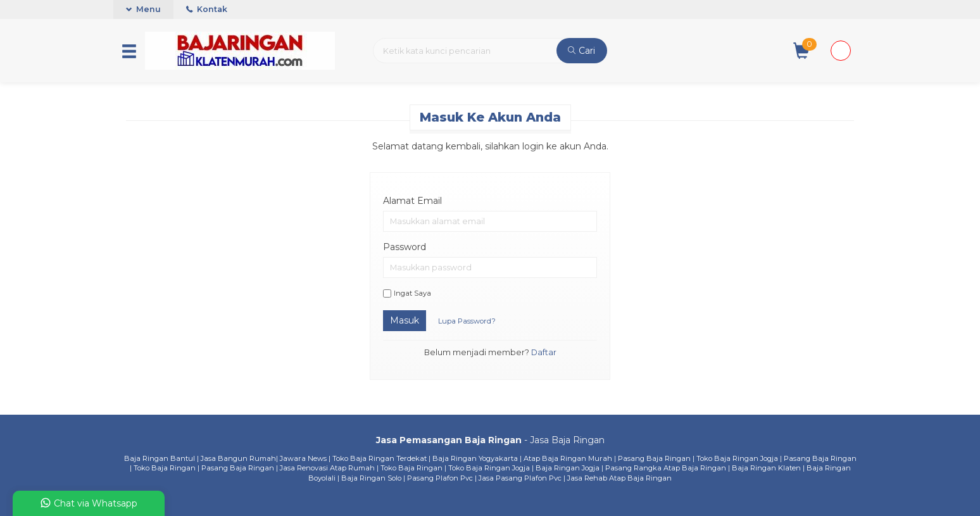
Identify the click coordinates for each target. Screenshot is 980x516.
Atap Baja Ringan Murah (568, 458)
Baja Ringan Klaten (766, 468)
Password (405, 247)
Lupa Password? (467, 321)
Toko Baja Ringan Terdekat (380, 458)
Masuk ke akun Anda (490, 117)
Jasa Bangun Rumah (238, 458)
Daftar (544, 352)
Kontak (207, 9)
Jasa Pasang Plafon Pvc (520, 478)
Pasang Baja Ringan (654, 458)
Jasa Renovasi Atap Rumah (327, 468)
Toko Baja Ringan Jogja (737, 458)
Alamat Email (412, 201)
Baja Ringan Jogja (568, 468)
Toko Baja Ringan (165, 468)
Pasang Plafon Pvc (440, 478)
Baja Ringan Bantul (160, 458)
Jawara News (303, 458)
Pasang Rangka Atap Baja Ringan (666, 468)
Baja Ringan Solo (371, 478)
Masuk (405, 320)
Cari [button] (581, 51)
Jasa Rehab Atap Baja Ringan (619, 478)
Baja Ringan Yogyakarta (475, 458)
